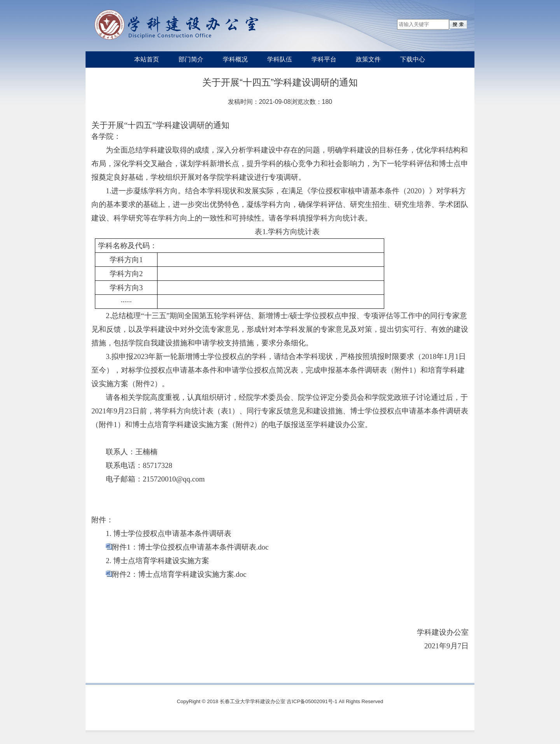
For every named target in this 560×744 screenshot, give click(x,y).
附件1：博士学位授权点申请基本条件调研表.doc (190, 547)
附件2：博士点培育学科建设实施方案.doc (179, 574)
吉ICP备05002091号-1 (312, 701)
